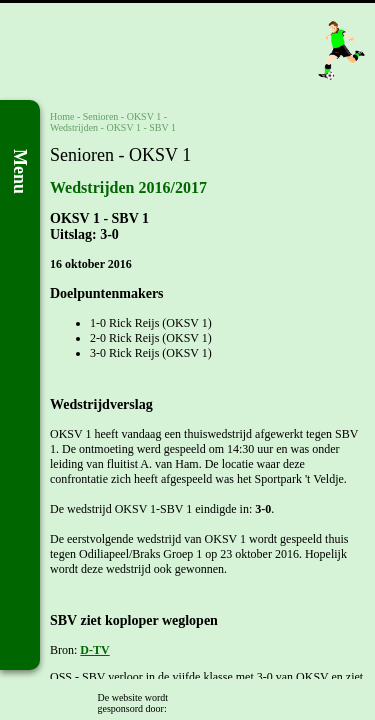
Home (62, 116)
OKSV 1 (144, 116)
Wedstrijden (74, 127)
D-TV (94, 650)
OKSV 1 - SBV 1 (141, 127)
